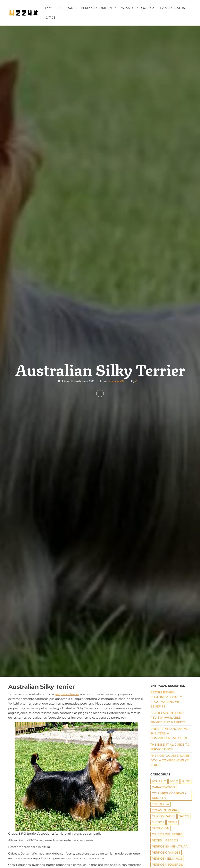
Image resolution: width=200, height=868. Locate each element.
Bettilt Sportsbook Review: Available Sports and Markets (168, 718)
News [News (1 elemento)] (172, 822)
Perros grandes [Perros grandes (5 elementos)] (166, 852)
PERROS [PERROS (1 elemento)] (172, 840)
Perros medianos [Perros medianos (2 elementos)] (167, 859)
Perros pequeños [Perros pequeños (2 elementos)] (167, 865)
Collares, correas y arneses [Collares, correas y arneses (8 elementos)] (169, 796)
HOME (50, 8)
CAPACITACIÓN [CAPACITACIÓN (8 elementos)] (163, 787)
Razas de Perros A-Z (137, 8)
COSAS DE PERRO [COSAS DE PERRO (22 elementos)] (165, 810)
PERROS (67, 8)
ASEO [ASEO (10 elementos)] (174, 781)
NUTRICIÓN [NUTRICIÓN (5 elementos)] (161, 828)
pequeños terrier (67, 694)
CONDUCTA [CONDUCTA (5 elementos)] (160, 804)
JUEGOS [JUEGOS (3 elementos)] (158, 822)
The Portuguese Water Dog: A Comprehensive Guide (170, 760)
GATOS (50, 17)
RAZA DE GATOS (172, 8)
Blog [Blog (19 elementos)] (186, 781)
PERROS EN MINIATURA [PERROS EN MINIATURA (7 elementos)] (170, 846)
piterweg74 (116, 381)
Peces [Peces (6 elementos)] (157, 840)
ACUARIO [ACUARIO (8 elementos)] (159, 781)
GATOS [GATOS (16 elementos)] (184, 816)
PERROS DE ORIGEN (96, 8)
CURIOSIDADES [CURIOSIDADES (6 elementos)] (163, 816)
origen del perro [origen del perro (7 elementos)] (167, 834)
